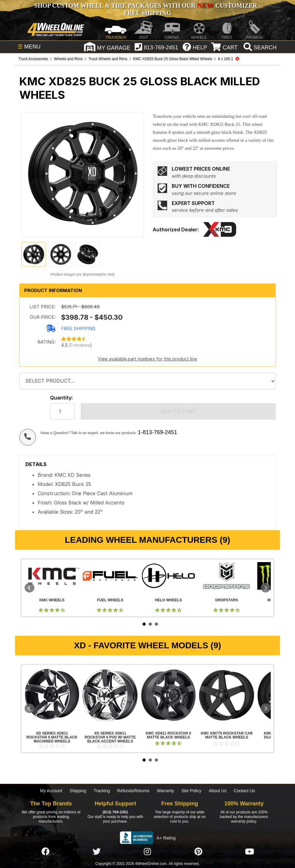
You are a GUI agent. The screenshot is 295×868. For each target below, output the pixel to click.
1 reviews (80, 345)
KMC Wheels (52, 576)
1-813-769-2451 (157, 432)
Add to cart (178, 411)
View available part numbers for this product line (147, 359)
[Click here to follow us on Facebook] (45, 852)
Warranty (165, 791)
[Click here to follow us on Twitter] (97, 852)
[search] (259, 48)
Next (266, 588)
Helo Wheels (168, 576)
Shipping (78, 791)
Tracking (102, 791)
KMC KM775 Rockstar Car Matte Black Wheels (227, 695)
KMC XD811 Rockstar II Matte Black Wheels (168, 695)
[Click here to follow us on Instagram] (147, 852)
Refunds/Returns (133, 791)
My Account (51, 791)
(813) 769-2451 (115, 812)
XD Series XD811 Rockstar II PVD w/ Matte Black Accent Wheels (110, 695)
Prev (29, 588)
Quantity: (61, 398)
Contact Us (244, 791)
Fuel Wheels (110, 576)
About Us (218, 791)
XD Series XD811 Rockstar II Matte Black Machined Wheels (52, 695)
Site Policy (191, 791)
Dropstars (227, 576)
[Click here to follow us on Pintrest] (198, 852)
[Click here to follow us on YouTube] (250, 852)
